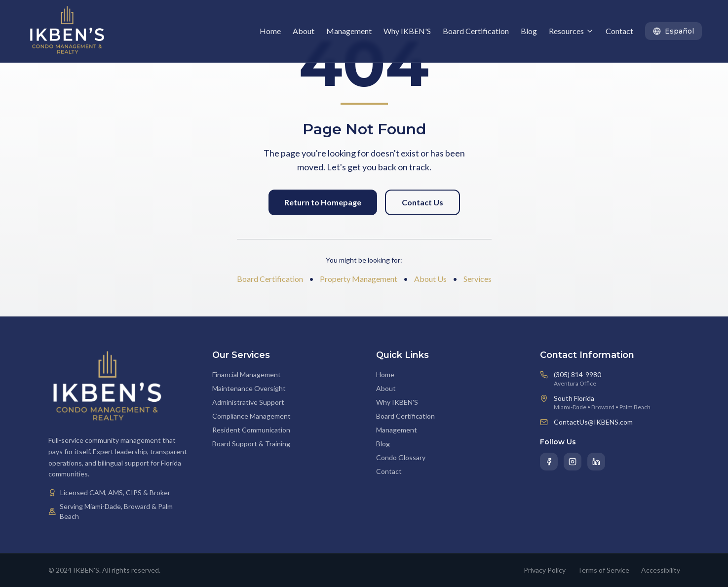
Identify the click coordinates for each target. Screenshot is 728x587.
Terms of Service (603, 570)
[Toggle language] (673, 31)
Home (270, 31)
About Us (430, 279)
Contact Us (422, 202)
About (304, 31)
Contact (619, 31)
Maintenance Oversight (249, 388)
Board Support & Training (251, 444)
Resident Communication (251, 430)
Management (349, 31)
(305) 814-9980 (577, 374)
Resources (571, 31)
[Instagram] (573, 462)
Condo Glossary (401, 457)
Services (478, 279)
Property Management (359, 279)
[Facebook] (549, 462)
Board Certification (476, 31)
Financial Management (247, 374)
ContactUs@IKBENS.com (593, 422)
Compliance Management (251, 416)
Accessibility (661, 570)
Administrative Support (248, 402)
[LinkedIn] (596, 462)
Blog (529, 31)
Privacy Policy (545, 570)
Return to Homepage (323, 202)
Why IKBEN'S (407, 31)
